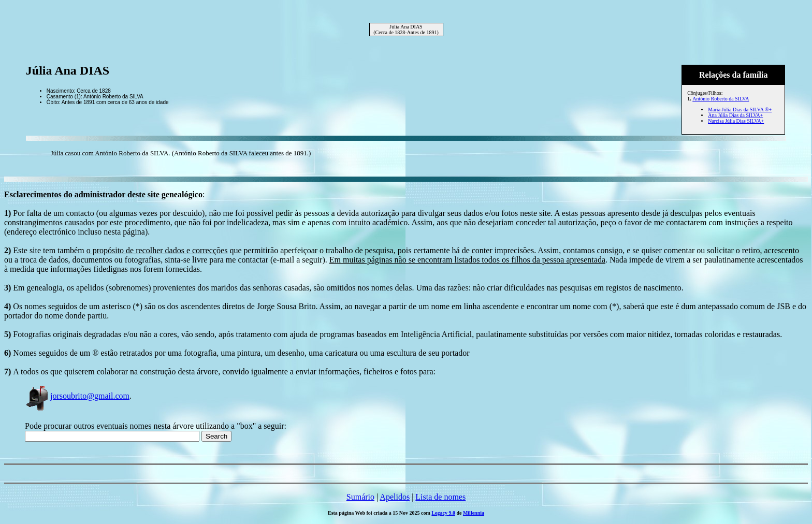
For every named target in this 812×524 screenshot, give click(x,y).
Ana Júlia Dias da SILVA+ (735, 115)
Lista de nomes (440, 497)
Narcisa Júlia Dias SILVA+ (736, 121)
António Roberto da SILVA (721, 99)
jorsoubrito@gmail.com (77, 396)
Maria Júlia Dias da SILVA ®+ (740, 110)
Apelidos (395, 497)
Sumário (360, 497)
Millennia (474, 513)
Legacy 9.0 (443, 513)
